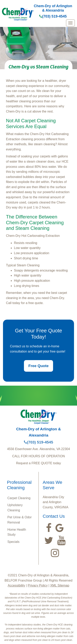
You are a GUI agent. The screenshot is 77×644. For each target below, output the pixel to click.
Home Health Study (17, 532)
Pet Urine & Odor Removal (20, 520)
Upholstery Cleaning (15, 508)
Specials (13, 542)
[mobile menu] (70, 23)
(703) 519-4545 (53, 16)
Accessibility (16, 585)
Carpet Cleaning (19, 498)
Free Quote (38, 366)
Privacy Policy (38, 585)
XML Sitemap (60, 585)
